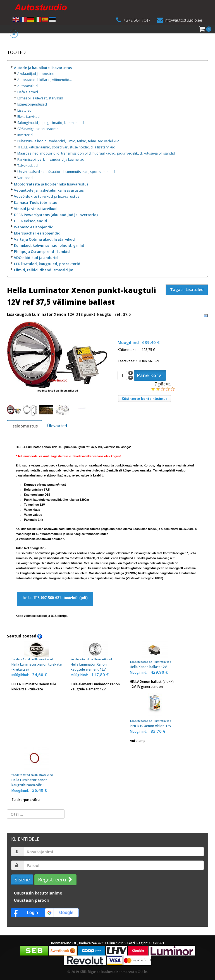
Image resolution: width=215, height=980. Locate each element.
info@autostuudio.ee (183, 20)
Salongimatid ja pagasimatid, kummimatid (51, 123)
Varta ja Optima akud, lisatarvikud (44, 239)
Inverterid (25, 135)
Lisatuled (24, 110)
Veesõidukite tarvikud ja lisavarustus (47, 196)
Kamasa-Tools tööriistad (36, 202)
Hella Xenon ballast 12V (155, 655)
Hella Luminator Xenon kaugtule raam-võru (37, 767)
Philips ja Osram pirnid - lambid (42, 251)
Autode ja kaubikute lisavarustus (43, 68)
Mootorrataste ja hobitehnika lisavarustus (51, 184)
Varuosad (25, 178)
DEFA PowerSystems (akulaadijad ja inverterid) (56, 215)
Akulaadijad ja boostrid (36, 74)
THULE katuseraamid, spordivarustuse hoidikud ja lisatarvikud (66, 147)
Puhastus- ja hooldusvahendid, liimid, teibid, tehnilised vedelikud (68, 141)
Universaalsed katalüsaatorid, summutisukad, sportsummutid (66, 172)
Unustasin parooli (31, 900)
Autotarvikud (28, 86)
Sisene (22, 879)
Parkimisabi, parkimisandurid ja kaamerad (51, 159)
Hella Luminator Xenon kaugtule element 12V (96, 656)
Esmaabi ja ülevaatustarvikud (40, 98)
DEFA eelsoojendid (31, 221)
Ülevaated (57, 426)
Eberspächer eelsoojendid (37, 233)
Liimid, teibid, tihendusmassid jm (44, 270)
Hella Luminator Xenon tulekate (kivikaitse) (37, 656)
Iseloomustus (25, 426)
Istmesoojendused (32, 104)
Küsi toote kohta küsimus (145, 399)
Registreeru (55, 879)
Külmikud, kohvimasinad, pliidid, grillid (49, 245)
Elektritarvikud (28, 117)
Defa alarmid (28, 92)
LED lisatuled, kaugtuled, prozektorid (47, 264)
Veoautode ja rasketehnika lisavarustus (49, 190)
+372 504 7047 (137, 20)
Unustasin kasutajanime (38, 893)
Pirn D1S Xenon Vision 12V (155, 711)
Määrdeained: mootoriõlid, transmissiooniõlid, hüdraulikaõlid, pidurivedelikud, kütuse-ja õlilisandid (96, 153)
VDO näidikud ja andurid (36, 258)
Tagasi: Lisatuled (187, 289)
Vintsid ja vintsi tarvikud (35, 209)
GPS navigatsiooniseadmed (39, 129)
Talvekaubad (28, 166)
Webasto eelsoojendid (34, 227)
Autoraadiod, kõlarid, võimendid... (45, 80)
